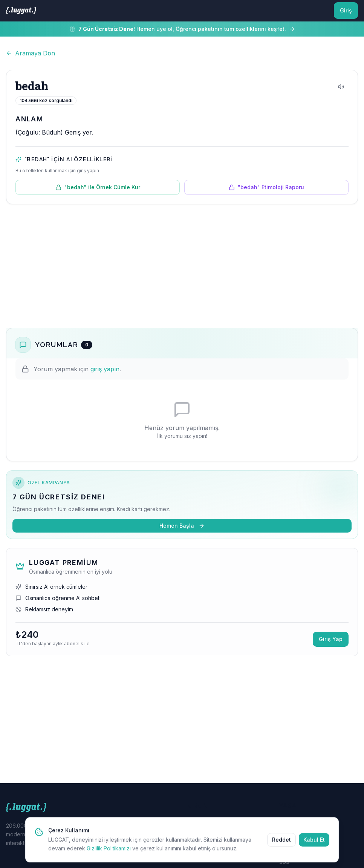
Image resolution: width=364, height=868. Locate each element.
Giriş (346, 10)
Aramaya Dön (31, 53)
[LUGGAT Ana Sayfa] (21, 11)
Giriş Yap (331, 639)
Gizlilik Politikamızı (109, 854)
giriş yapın (105, 369)
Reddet (281, 845)
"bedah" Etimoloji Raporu (266, 187)
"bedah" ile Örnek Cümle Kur (98, 187)
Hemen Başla (182, 526)
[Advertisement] (182, 266)
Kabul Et (314, 845)
